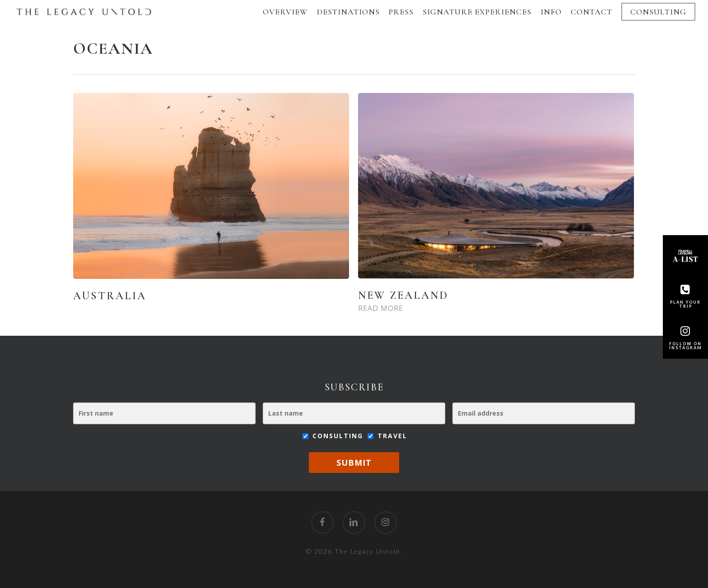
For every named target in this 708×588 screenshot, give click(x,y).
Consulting (334, 436)
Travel (387, 436)
